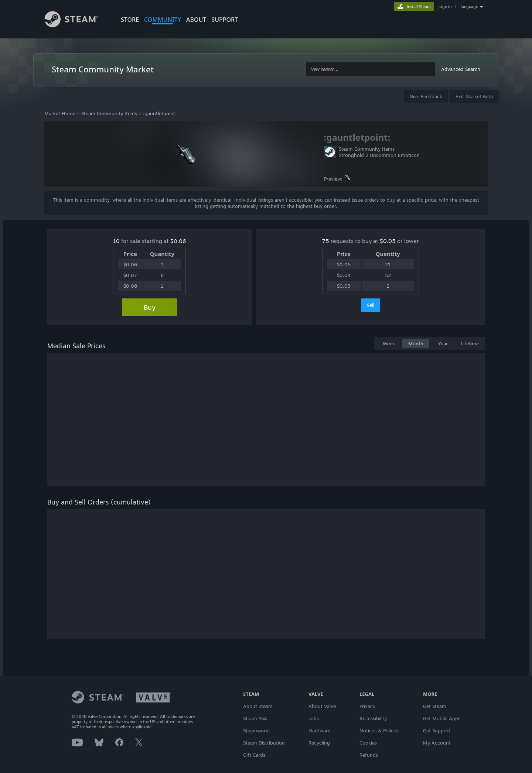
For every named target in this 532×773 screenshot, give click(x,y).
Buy (150, 307)
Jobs (314, 718)
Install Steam (419, 7)
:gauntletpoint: (160, 113)
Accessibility (373, 718)
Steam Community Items (109, 113)
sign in (445, 7)
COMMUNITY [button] (163, 20)
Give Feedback (426, 96)
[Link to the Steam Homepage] (77, 20)
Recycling (319, 743)
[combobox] (371, 69)
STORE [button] (130, 20)
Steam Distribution (264, 743)
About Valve (322, 706)
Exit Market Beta (474, 96)
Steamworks (257, 731)
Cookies (368, 743)
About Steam (258, 706)
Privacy (367, 706)
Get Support (437, 731)
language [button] (469, 7)
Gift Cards (254, 755)
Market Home (60, 113)
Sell (371, 305)
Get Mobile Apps (442, 718)
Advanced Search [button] (461, 69)
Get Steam (435, 706)
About (196, 20)
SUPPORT (225, 20)
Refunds (369, 755)
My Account (437, 743)
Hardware (319, 731)
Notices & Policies (379, 731)
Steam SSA (255, 718)
